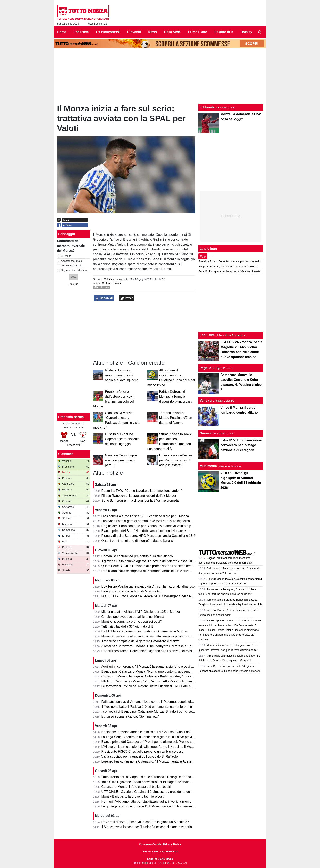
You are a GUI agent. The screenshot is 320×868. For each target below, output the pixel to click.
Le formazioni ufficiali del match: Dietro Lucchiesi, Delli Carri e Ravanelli (153, 686)
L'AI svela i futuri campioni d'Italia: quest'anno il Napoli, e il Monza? (150, 747)
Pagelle (205, 368)
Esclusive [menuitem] (81, 32)
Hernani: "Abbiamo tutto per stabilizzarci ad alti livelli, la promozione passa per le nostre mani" (169, 801)
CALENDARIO (169, 852)
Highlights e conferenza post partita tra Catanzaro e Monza (144, 631)
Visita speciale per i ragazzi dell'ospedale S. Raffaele (140, 756)
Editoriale (207, 107)
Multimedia (208, 466)
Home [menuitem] (62, 32)
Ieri (211, 256)
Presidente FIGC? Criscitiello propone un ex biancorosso (143, 752)
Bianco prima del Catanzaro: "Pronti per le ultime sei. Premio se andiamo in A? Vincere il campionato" (175, 742)
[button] (73, 277)
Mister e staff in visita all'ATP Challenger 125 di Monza (141, 612)
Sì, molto (66, 256)
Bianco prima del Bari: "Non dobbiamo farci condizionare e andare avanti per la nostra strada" (169, 531)
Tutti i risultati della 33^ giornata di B (127, 626)
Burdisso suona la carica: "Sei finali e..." (130, 716)
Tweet (127, 298)
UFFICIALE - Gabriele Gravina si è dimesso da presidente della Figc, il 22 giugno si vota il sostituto (173, 792)
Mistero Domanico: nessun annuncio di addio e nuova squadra (122, 375)
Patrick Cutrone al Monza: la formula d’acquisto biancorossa (176, 396)
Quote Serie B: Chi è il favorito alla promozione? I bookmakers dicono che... (156, 566)
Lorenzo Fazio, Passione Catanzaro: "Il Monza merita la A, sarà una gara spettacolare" (164, 761)
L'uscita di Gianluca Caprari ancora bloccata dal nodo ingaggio (122, 439)
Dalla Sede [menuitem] (172, 32)
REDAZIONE (150, 852)
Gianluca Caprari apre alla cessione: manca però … (121, 460)
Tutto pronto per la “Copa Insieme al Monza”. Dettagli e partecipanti (150, 777)
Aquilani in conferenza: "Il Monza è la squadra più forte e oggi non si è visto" (156, 667)
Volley (204, 401)
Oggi (203, 256)
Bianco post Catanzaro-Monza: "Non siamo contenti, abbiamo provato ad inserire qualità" (166, 671)
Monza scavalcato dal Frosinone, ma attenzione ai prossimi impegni (150, 636)
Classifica (66, 454)
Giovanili (207, 433)
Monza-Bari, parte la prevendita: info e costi (133, 797)
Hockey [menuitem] (246, 32)
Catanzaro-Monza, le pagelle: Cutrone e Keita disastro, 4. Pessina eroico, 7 (156, 676)
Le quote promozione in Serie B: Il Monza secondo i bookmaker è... (150, 806)
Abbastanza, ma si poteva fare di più (72, 263)
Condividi (104, 298)
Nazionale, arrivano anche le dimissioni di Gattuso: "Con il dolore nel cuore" (156, 732)
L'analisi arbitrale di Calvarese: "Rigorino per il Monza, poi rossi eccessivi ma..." (159, 651)
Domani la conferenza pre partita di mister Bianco (137, 556)
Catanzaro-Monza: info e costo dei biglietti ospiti (136, 787)
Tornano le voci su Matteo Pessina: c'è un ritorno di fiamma (176, 418)
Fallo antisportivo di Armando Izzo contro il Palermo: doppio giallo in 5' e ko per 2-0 (161, 702)
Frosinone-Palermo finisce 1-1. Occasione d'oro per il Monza (145, 516)
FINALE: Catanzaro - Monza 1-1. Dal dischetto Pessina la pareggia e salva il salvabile (163, 681)
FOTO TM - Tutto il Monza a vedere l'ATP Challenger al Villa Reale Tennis (155, 596)
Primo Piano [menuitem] (197, 32)
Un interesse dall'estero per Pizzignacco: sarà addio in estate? (176, 460)
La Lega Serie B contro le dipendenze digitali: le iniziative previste (149, 737)
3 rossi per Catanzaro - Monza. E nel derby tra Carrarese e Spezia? (150, 646)
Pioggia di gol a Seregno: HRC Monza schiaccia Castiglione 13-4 (148, 536)
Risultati (73, 284)
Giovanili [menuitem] (134, 32)
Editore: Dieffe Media (160, 859)
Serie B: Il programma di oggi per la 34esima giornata (140, 501)
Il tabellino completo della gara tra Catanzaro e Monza (141, 641)
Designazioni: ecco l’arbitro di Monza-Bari (131, 591)
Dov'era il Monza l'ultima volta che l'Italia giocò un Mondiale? (145, 822)
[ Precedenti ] (73, 445)
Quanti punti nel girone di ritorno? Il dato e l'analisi (138, 541)
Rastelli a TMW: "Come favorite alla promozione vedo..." (142, 491)
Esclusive (207, 335)
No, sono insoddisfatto (74, 270)
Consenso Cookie (150, 844)
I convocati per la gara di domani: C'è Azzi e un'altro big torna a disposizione (157, 521)
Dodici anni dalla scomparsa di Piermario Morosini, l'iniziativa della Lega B (155, 571)
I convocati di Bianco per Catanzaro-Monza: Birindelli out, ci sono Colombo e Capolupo (164, 712)
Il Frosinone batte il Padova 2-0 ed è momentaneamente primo (147, 707)
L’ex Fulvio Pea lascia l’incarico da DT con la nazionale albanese (148, 586)
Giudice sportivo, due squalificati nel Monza (133, 617)
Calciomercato (112, 279)
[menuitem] (260, 32)
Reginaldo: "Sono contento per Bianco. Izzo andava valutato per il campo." (155, 526)
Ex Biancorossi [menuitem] (108, 32)
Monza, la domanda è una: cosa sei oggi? (132, 622)
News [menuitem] (152, 32)
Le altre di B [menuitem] (224, 32)
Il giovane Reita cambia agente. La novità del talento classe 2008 (149, 561)
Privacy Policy (172, 844)
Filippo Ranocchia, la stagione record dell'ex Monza (139, 496)
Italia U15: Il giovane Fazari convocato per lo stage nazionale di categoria (154, 782)
